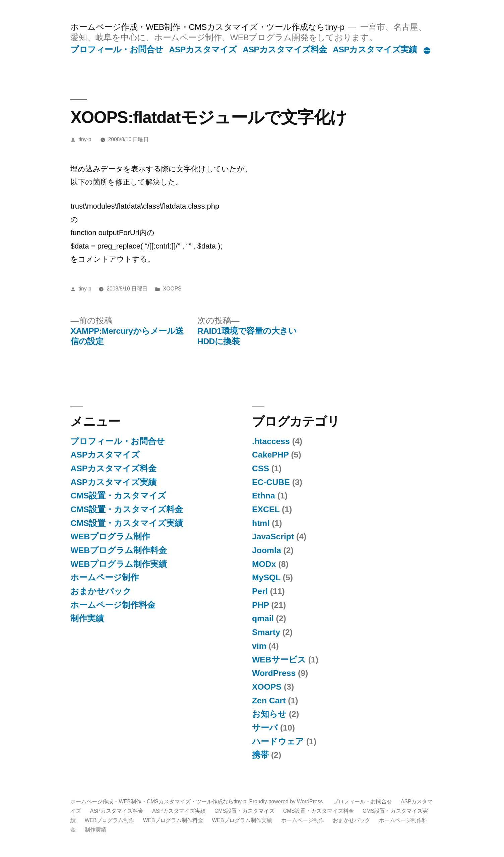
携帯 (260, 755)
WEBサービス (279, 660)
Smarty (266, 632)
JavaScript (273, 537)
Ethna (264, 496)
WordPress (274, 673)
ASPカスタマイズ (203, 49)
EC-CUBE (271, 482)
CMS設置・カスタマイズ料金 (127, 509)
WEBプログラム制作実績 (119, 564)
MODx (264, 564)
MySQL (266, 577)
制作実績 (87, 618)
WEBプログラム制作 (110, 537)
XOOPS (172, 289)
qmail (263, 618)
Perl (260, 591)
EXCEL (266, 509)
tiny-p (85, 139)
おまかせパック (101, 591)
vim (259, 646)
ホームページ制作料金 (113, 605)
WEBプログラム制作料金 (119, 550)
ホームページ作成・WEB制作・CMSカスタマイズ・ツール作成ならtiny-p (207, 27)
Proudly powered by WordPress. (288, 801)
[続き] (427, 51)
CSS (261, 468)
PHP (260, 605)
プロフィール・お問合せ (117, 49)
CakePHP (270, 455)
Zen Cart (269, 701)
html (261, 523)
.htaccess (271, 441)
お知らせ (269, 714)
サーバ (265, 728)
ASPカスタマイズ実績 (375, 49)
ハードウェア (278, 741)
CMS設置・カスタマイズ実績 (127, 523)
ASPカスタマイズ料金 (285, 49)
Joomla (267, 550)
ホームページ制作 (105, 577)
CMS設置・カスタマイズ (118, 496)
